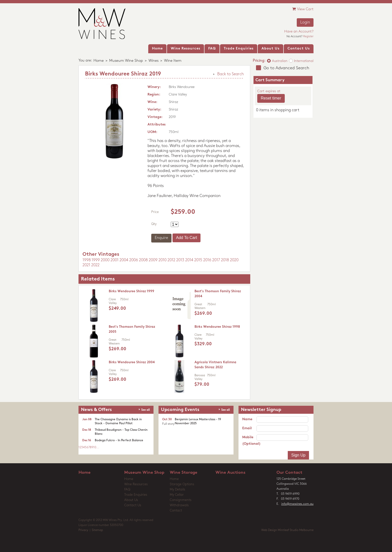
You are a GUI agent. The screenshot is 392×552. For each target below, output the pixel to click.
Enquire (161, 238)
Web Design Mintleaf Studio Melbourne (287, 530)
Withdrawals (179, 505)
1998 (87, 260)
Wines (153, 61)
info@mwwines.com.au (297, 504)
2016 (207, 260)
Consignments (181, 500)
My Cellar (177, 495)
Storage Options (182, 484)
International (304, 61)
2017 (216, 260)
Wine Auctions (230, 473)
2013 (180, 260)
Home (99, 61)
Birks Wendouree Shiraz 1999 (131, 291)
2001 (114, 260)
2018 (225, 260)
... (98, 447)
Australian (280, 61)
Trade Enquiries (136, 495)
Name (247, 419)
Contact (176, 511)
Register (308, 37)
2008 (143, 260)
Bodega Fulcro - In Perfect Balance (119, 440)
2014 (189, 260)
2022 (95, 265)
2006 (134, 260)
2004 (124, 260)
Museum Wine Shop (126, 61)
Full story (168, 424)
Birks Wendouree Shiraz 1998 (217, 327)
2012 (171, 260)
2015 (198, 260)
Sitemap (97, 530)
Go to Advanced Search (286, 68)
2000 (105, 260)
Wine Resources (136, 484)
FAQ (127, 490)
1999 (96, 260)
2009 (153, 260)
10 (95, 447)
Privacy (83, 530)
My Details (177, 490)
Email (247, 428)
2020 (234, 260)
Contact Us (133, 505)
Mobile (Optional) (249, 441)
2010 (162, 260)
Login (305, 22)
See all (145, 410)
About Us (131, 500)
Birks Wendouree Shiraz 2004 (132, 362)
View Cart (303, 9)
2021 (86, 265)
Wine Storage (183, 473)
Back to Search (230, 74)
